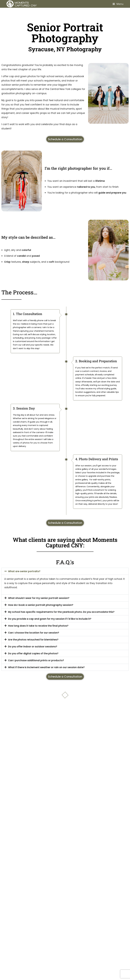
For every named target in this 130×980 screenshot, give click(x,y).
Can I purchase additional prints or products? (36, 660)
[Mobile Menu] (118, 4)
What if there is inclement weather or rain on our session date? (46, 667)
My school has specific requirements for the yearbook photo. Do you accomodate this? (61, 612)
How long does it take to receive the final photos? (38, 626)
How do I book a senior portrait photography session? (41, 605)
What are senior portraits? (24, 571)
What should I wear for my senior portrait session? (39, 598)
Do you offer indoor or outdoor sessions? (33, 647)
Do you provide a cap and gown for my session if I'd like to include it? (50, 619)
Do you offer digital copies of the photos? (33, 653)
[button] (65, 571)
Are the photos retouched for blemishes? (33, 640)
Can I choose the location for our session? (34, 633)
